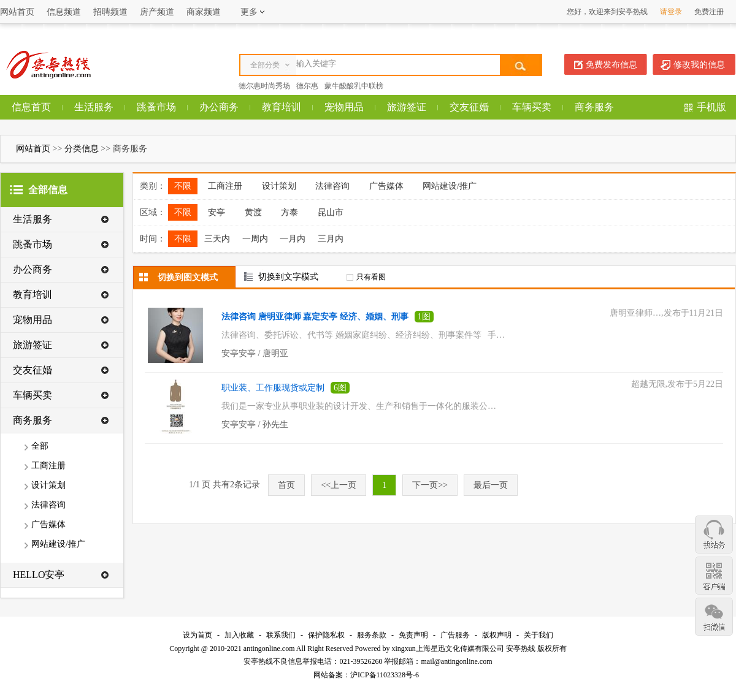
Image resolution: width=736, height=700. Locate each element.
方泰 (289, 212)
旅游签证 (407, 107)
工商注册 (48, 466)
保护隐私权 (326, 635)
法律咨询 (48, 505)
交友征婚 (469, 107)
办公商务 (219, 107)
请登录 (671, 12)
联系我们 (281, 635)
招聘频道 (110, 12)
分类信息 (82, 149)
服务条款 (372, 635)
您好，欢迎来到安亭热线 (607, 12)
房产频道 (157, 12)
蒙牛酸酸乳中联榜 (354, 86)
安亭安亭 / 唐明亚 (255, 353)
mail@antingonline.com (456, 661)
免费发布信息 (611, 65)
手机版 (711, 107)
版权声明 (497, 635)
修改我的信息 (699, 65)
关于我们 (539, 635)
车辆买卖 (532, 107)
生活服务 (94, 107)
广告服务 (455, 635)
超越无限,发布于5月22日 (677, 384)
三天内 (217, 239)
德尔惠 (307, 86)
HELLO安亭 (39, 575)
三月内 (331, 239)
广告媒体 (48, 524)
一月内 (293, 239)
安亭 (217, 212)
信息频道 (64, 12)
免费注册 (709, 12)
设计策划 (48, 485)
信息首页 (31, 107)
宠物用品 (344, 107)
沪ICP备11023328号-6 (385, 675)
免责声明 (413, 635)
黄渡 (253, 212)
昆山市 (331, 212)
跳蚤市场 (156, 107)
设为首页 (197, 635)
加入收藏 (239, 635)
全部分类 (265, 65)
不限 (183, 186)
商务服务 (594, 107)
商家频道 (204, 12)
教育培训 (282, 107)
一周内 (255, 239)
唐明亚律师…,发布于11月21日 (666, 313)
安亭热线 (521, 649)
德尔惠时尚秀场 (264, 86)
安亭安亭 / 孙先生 (255, 424)
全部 (40, 446)
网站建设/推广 (58, 544)
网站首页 (17, 12)
